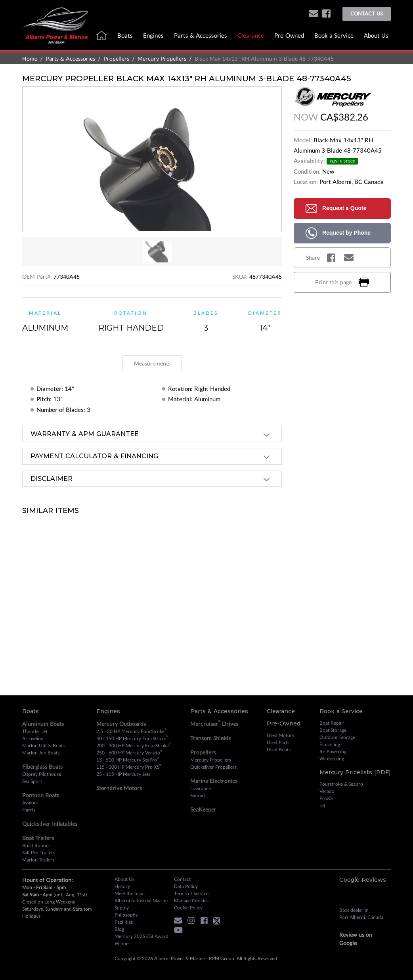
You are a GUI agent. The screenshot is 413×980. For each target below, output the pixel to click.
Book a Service (334, 35)
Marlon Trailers (38, 860)
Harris (29, 810)
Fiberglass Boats (42, 767)
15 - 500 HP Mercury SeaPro (128, 760)
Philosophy (126, 915)
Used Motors (280, 735)
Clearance (251, 35)
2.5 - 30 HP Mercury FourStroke (132, 731)
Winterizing (332, 759)
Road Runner (36, 845)
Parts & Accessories (201, 35)
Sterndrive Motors (119, 788)
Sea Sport (32, 781)
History (122, 886)
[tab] (152, 364)
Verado (327, 791)
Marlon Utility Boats (43, 746)
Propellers (116, 58)
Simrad (198, 795)
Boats (125, 35)
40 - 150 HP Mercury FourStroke (132, 738)
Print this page (342, 282)
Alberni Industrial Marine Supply (141, 904)
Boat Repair (332, 723)
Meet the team (130, 893)
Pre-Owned (289, 35)
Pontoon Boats (41, 795)
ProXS (326, 798)
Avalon (30, 803)
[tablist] (152, 364)
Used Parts (278, 742)
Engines (153, 35)
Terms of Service (191, 893)
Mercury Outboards (121, 724)
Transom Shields (210, 738)
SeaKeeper (203, 809)
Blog (119, 929)
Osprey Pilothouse (42, 774)
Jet (322, 805)
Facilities (124, 922)
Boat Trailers (38, 838)
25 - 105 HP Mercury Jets (123, 774)
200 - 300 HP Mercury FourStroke (134, 745)
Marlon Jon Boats (41, 753)
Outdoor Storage (337, 737)
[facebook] (326, 14)
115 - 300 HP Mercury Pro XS (129, 767)
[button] (314, 14)
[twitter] (219, 922)
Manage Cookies (191, 901)
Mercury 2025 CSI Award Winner (141, 940)
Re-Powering (333, 751)
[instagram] (193, 922)
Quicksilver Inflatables (50, 824)
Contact (182, 879)
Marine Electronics (214, 781)
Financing (330, 744)
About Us (376, 35)
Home (30, 58)
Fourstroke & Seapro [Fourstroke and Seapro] (341, 784)
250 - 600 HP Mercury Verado (129, 752)
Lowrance (201, 788)
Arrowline (33, 738)
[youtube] (180, 931)
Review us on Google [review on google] (356, 939)
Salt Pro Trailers (39, 853)
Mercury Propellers (162, 58)
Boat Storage (333, 730)
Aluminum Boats (43, 724)
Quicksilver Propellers (213, 767)
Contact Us (367, 13)
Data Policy (186, 886)
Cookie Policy (188, 908)
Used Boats (279, 749)
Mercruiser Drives (214, 723)
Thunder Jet (35, 731)
